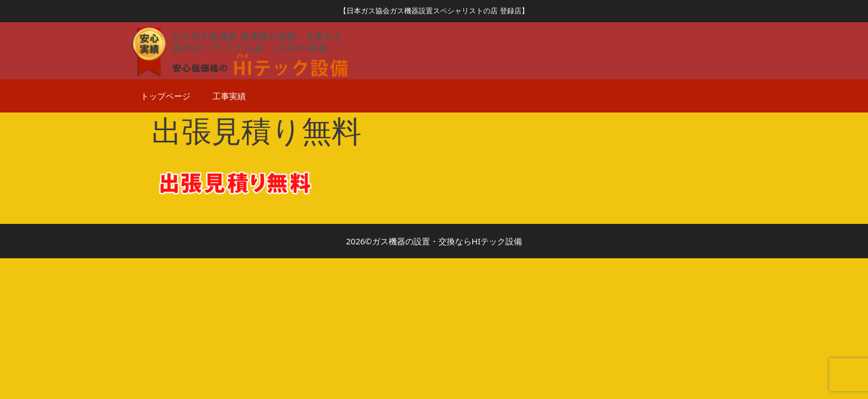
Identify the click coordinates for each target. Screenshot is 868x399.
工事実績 (229, 96)
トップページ (166, 96)
